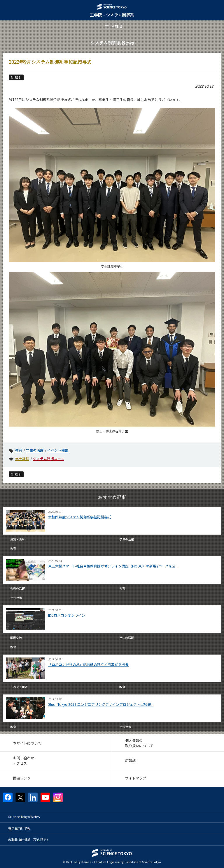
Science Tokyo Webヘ (24, 816)
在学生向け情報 (19, 828)
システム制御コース (49, 458)
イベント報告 (58, 450)
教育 (19, 450)
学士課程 (22, 458)
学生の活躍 (35, 450)
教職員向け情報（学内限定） (29, 839)
